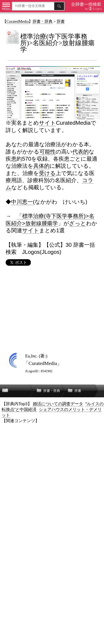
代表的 (81, 152)
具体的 (41, 166)
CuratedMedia (18, 21)
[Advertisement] (52, 309)
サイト (47, 123)
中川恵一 (22, 202)
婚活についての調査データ (58, 404)
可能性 (48, 152)
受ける (47, 173)
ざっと (78, 223)
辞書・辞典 (43, 21)
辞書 (61, 21)
